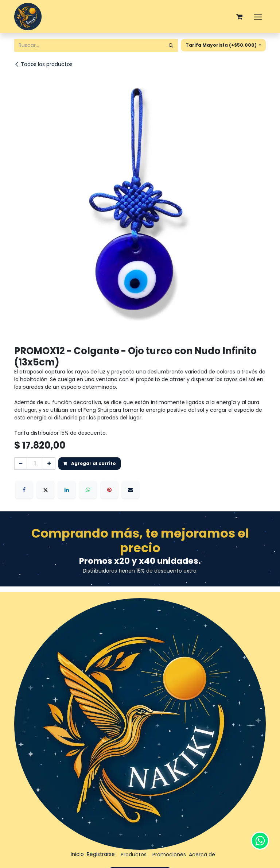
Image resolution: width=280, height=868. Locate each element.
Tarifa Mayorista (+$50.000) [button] (222, 45)
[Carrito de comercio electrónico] (239, 17)
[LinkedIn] (67, 490)
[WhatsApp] (88, 490)
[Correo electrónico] (131, 490)
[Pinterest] (109, 490)
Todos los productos (43, 64)
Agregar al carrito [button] (90, 463)
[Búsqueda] (171, 45)
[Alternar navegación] (258, 17)
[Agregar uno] (49, 464)
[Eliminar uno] (21, 464)
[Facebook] (24, 490)
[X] (46, 490)
